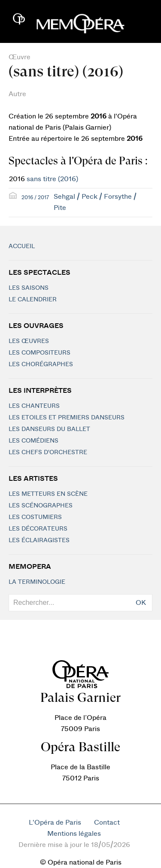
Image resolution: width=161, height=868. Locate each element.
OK (141, 603)
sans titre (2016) (52, 179)
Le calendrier (33, 300)
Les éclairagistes (39, 540)
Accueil (22, 246)
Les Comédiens (33, 441)
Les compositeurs (39, 353)
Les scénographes (41, 506)
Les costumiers (35, 517)
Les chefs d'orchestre (48, 452)
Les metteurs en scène (48, 494)
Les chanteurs (34, 406)
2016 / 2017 (35, 197)
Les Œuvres (29, 341)
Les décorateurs (38, 529)
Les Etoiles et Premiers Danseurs (67, 418)
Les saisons (29, 288)
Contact (107, 822)
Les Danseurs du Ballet (49, 429)
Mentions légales (74, 834)
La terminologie (37, 582)
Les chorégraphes (41, 364)
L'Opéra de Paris (55, 822)
